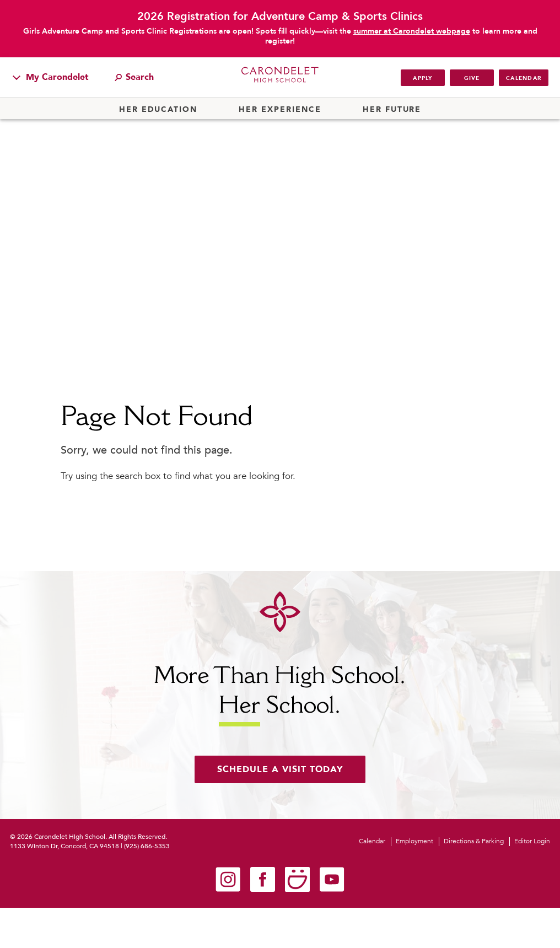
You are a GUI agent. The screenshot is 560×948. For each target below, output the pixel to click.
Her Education (158, 110)
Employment (414, 841)
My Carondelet (51, 77)
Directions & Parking (474, 841)
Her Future (392, 110)
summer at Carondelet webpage (412, 31)
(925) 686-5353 (147, 846)
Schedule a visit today (280, 769)
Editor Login (532, 841)
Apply (422, 78)
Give (472, 78)
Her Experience (280, 110)
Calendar (524, 78)
